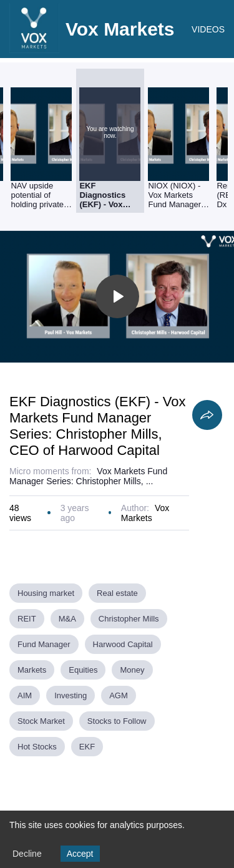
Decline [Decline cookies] (27, 854)
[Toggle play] (117, 296)
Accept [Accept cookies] (80, 854)
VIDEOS (208, 29)
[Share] (207, 415)
